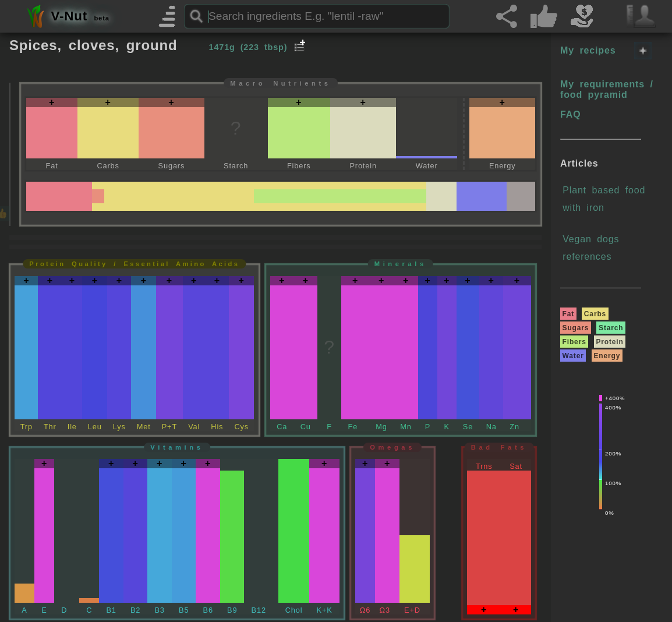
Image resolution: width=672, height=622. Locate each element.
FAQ (570, 114)
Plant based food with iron (604, 199)
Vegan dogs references (591, 248)
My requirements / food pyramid (607, 89)
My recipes (588, 50)
